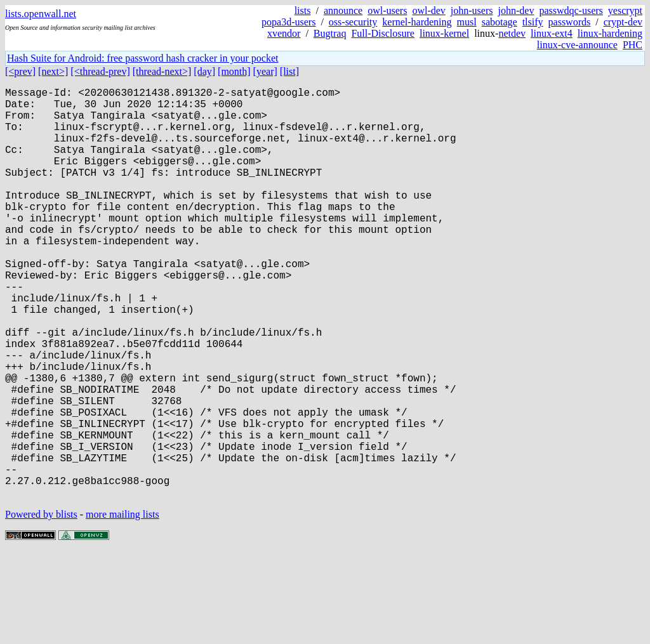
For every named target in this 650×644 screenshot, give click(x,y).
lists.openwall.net (41, 14)
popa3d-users (289, 22)
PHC (633, 45)
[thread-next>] (162, 71)
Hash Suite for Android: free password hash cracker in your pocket (143, 58)
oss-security (353, 22)
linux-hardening (610, 33)
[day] (204, 71)
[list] (289, 71)
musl (467, 22)
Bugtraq (330, 33)
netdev (512, 33)
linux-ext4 (552, 33)
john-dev (516, 10)
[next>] (53, 71)
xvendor (284, 33)
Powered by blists (41, 606)
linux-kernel (444, 33)
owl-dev (428, 10)
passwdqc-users (571, 10)
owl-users (387, 10)
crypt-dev (623, 22)
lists (303, 10)
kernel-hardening (417, 22)
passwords (570, 22)
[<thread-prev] (100, 71)
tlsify (533, 22)
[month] (234, 71)
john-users (472, 10)
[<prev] (20, 71)
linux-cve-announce (577, 45)
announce (343, 10)
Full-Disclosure (383, 33)
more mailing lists (123, 606)
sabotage (500, 22)
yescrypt (625, 10)
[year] (265, 71)
